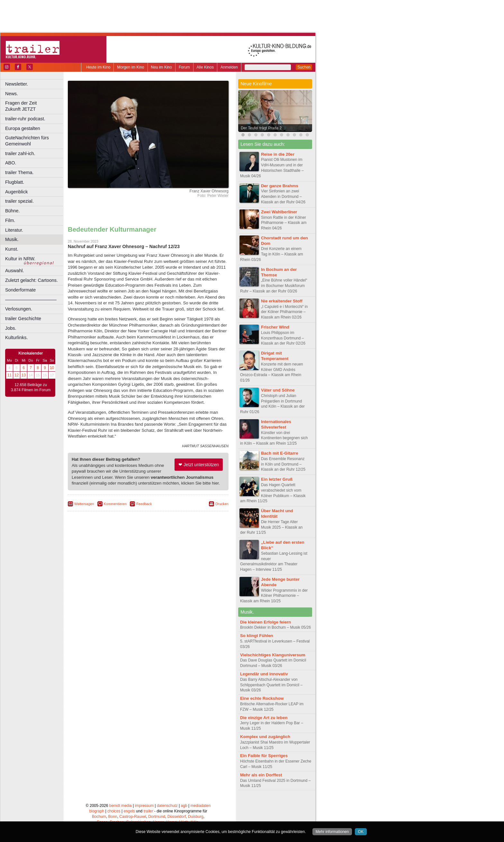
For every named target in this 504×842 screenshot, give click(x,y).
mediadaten (200, 806)
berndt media (121, 806)
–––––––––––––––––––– (31, 300)
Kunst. (12, 249)
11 (9, 375)
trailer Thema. (19, 172)
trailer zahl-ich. (20, 153)
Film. (10, 220)
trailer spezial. (19, 201)
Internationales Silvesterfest (276, 424)
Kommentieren (115, 504)
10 (52, 368)
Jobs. (11, 328)
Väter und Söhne (278, 390)
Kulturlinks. (16, 338)
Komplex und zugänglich (265, 737)
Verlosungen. (19, 309)
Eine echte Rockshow (262, 698)
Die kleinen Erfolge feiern (265, 622)
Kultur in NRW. (20, 259)
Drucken (222, 504)
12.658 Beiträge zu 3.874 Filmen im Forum (31, 387)
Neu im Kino (162, 67)
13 (24, 375)
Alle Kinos (205, 67)
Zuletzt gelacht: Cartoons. (32, 280)
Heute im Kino (98, 67)
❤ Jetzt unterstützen (199, 465)
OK (361, 832)
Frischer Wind (275, 327)
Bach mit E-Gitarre (280, 453)
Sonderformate (20, 290)
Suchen (304, 67)
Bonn (113, 817)
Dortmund (157, 817)
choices (114, 811)
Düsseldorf (177, 817)
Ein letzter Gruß (277, 479)
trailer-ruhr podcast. (25, 119)
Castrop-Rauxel (133, 817)
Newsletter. (17, 84)
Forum (184, 67)
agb (184, 806)
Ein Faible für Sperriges (264, 756)
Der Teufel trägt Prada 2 (261, 128)
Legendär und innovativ (264, 674)
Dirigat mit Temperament (275, 356)
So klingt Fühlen (257, 636)
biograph (97, 811)
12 (17, 375)
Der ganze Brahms (280, 186)
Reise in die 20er (278, 154)
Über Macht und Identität (277, 514)
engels (129, 811)
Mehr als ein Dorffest (261, 775)
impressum (144, 806)
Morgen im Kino (130, 67)
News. (12, 94)
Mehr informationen (332, 832)
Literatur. (14, 230)
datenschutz (167, 806)
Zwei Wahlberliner (279, 212)
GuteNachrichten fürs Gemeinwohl (27, 141)
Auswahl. (14, 271)
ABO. (11, 163)
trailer (148, 811)
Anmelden (229, 67)
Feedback (144, 504)
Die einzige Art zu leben (264, 718)
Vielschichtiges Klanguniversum (273, 655)
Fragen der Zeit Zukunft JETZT (35, 106)
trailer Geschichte (23, 319)
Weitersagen (84, 504)
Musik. (12, 239)
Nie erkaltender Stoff (282, 301)
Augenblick (16, 192)
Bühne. (13, 211)
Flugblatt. (15, 182)
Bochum (99, 817)
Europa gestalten (23, 128)
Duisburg (196, 817)
